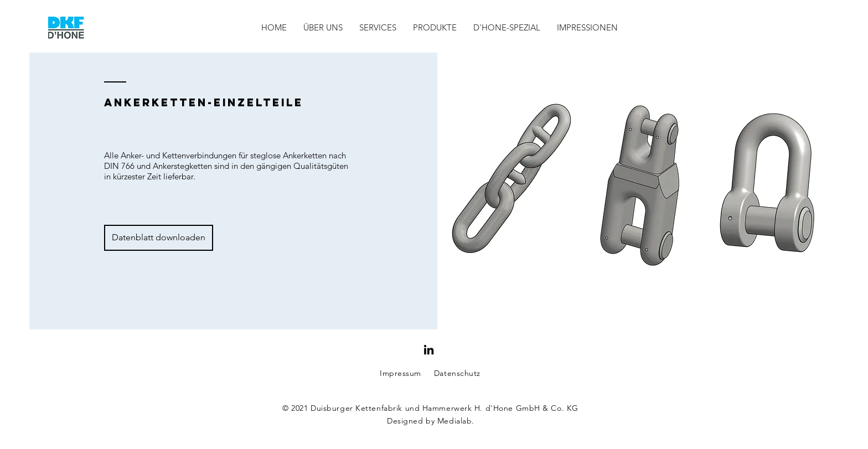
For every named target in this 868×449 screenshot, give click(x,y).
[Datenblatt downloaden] (159, 238)
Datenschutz (457, 373)
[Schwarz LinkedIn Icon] (429, 350)
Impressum (401, 373)
